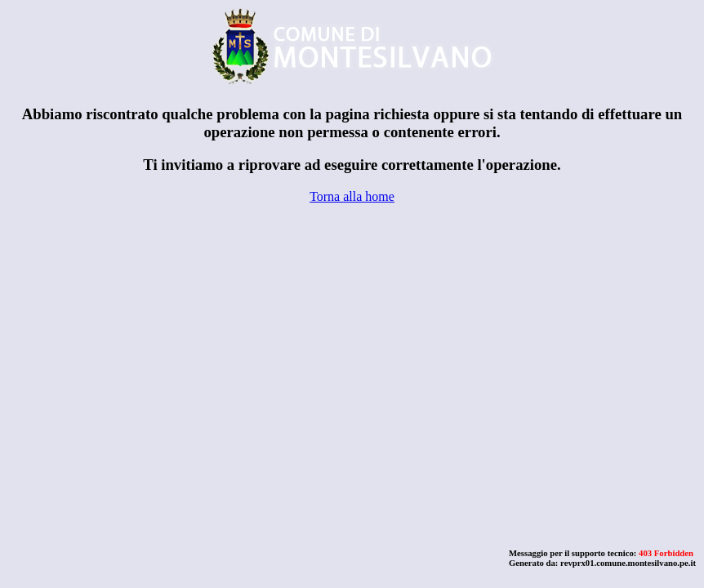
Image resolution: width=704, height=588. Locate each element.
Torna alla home (352, 196)
